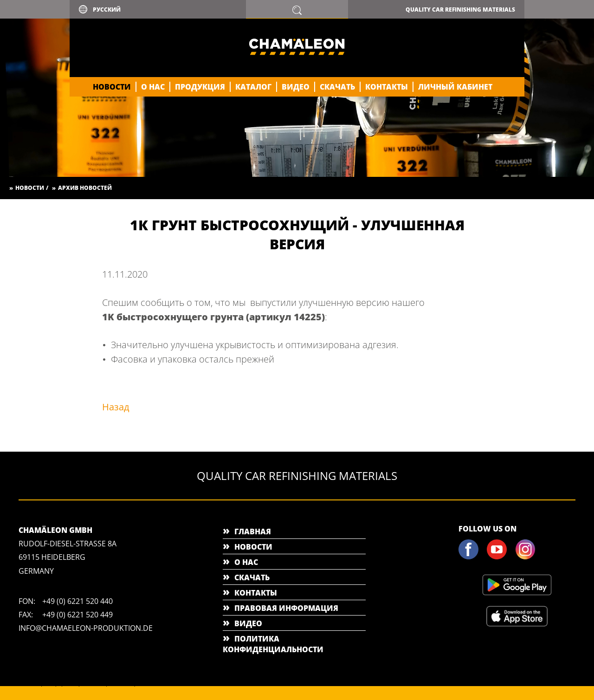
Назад (116, 407)
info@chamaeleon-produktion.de (86, 628)
